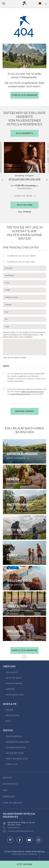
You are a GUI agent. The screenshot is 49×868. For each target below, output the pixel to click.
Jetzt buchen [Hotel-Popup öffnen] (25, 205)
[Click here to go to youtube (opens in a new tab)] (29, 840)
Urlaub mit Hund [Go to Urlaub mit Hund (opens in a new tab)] (15, 753)
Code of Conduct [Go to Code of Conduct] (13, 803)
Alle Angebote (24, 133)
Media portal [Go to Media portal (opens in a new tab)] (13, 716)
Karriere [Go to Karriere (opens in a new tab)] (10, 689)
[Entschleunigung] (24, 451)
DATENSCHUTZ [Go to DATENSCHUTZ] (10, 784)
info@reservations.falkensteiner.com (18, 831)
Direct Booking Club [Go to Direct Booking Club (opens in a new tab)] (17, 759)
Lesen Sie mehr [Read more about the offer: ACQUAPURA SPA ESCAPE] (25, 196)
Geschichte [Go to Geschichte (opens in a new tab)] (12, 672)
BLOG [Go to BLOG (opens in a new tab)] (8, 721)
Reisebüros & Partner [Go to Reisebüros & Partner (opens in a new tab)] (17, 742)
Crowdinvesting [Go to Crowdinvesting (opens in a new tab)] (15, 695)
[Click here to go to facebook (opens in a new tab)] (20, 840)
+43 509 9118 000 (11, 828)
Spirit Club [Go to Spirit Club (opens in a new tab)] (11, 764)
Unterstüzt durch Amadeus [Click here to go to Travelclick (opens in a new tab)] (24, 854)
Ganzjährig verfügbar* (25, 176)
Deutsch (40, 4)
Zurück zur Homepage (24, 95)
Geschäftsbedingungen (21, 394)
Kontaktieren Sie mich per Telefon (22, 256)
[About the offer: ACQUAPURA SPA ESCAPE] (24, 180)
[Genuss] (24, 477)
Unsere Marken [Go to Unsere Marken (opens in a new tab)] (14, 684)
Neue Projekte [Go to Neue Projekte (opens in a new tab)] (14, 678)
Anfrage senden (25, 411)
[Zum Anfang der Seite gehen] (24, 657)
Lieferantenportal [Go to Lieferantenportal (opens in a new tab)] (16, 748)
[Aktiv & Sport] (24, 527)
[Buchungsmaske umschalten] (24, 864)
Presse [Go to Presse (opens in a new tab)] (9, 710)
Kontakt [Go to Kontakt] (8, 778)
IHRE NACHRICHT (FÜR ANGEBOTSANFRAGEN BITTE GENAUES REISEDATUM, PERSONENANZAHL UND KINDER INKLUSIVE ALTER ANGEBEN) (24, 335)
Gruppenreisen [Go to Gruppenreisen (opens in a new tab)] (14, 736)
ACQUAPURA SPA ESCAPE (24, 180)
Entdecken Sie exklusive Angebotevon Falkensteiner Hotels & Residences (25, 124)
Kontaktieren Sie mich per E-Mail (21, 262)
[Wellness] (24, 629)
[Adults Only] (24, 604)
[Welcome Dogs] (24, 578)
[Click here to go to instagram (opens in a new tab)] (39, 840)
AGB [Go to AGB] (5, 790)
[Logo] (26, 4)
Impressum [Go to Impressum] (9, 797)
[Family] (24, 553)
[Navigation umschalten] (4, 4)
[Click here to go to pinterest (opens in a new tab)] (10, 840)
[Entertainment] (24, 502)
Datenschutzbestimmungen (32, 392)
